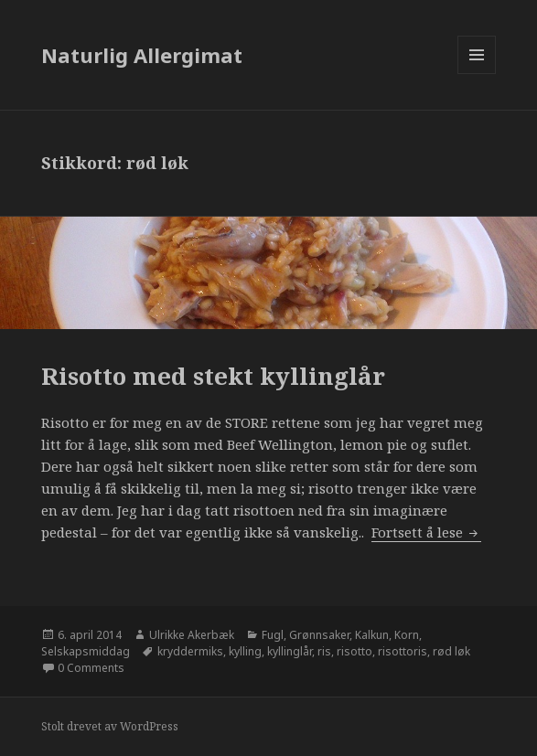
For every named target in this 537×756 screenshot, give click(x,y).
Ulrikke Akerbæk (192, 635)
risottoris (403, 651)
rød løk (451, 651)
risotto (354, 651)
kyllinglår (290, 651)
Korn (407, 635)
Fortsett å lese (426, 532)
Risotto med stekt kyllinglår (213, 376)
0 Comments (91, 668)
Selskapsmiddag (86, 651)
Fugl (273, 635)
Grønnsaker (319, 635)
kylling (245, 651)
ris (324, 651)
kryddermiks (190, 651)
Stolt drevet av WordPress (110, 726)
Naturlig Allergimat (142, 55)
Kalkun (372, 635)
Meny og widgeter (477, 74)
